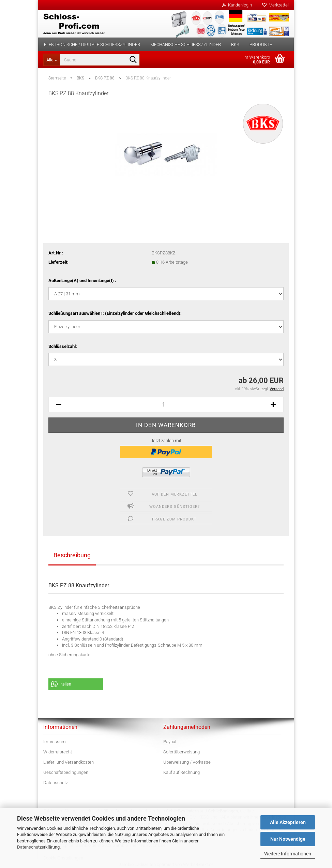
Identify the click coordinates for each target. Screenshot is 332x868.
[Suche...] (51, 60)
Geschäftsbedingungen (66, 772)
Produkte (261, 45)
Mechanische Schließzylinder (186, 45)
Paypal (170, 742)
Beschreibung (72, 555)
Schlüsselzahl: (63, 346)
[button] (59, 405)
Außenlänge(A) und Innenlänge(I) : (82, 281)
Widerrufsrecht (58, 752)
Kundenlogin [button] (237, 5)
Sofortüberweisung (182, 752)
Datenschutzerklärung (38, 847)
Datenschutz (56, 783)
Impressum (55, 742)
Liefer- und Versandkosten (69, 762)
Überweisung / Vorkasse (187, 762)
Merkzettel (275, 5)
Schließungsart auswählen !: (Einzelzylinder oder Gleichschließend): (115, 313)
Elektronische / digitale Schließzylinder (92, 45)
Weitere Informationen (288, 854)
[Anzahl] (166, 405)
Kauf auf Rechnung (182, 772)
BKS (235, 45)
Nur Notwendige (288, 839)
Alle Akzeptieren (288, 822)
